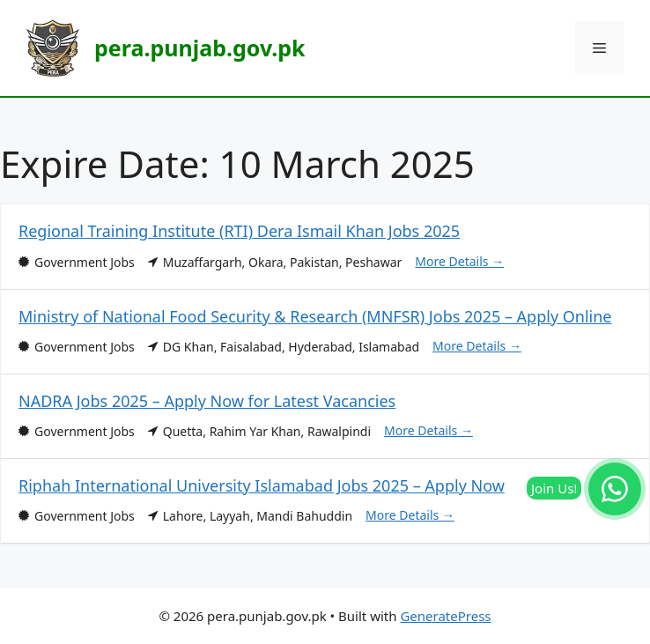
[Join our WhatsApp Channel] (615, 489)
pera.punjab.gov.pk (199, 48)
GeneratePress (445, 616)
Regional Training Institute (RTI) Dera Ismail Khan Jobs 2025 (239, 231)
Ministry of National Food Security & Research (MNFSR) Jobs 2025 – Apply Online (315, 316)
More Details (459, 261)
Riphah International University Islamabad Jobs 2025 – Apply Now (262, 485)
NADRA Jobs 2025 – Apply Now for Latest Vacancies (207, 401)
